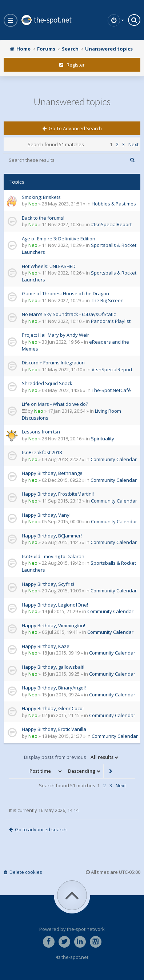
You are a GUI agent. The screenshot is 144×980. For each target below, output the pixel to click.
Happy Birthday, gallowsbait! (53, 667)
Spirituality (103, 439)
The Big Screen (107, 300)
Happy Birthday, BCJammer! (52, 536)
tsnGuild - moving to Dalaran (53, 556)
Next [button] (133, 144)
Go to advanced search (72, 128)
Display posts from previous (72, 757)
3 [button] (123, 144)
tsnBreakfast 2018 (42, 452)
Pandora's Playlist (111, 321)
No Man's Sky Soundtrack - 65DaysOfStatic (69, 314)
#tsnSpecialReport (111, 224)
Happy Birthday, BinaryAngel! (54, 688)
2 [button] (117, 144)
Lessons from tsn (41, 432)
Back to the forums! (43, 218)
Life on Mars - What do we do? (55, 404)
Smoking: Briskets (41, 197)
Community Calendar (114, 459)
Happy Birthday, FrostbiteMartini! (58, 494)
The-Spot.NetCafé (111, 390)
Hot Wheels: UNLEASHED (49, 266)
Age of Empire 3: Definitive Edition (59, 239)
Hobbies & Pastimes (114, 204)
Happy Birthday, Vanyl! (47, 515)
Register (72, 65)
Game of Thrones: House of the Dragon (65, 293)
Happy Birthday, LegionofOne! (55, 605)
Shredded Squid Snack (47, 383)
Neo (33, 204)
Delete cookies (23, 872)
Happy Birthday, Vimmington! (53, 625)
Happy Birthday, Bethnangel (53, 473)
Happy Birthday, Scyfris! (48, 584)
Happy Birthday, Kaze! (46, 646)
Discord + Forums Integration (53, 363)
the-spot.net (46, 20)
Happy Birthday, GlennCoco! (53, 708)
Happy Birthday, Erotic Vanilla (54, 729)
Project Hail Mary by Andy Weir (55, 335)
